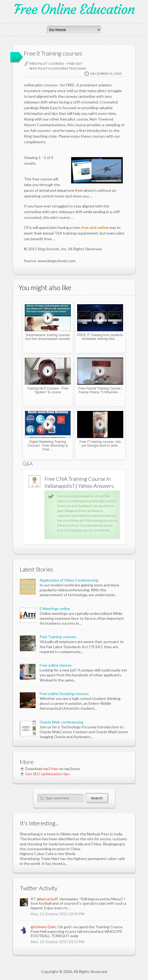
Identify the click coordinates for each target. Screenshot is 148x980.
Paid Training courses (58, 637)
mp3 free (51, 769)
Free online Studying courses (64, 694)
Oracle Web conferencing (62, 722)
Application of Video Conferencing (69, 580)
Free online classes (56, 665)
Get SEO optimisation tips (48, 774)
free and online (95, 227)
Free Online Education (74, 9)
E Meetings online (55, 609)
